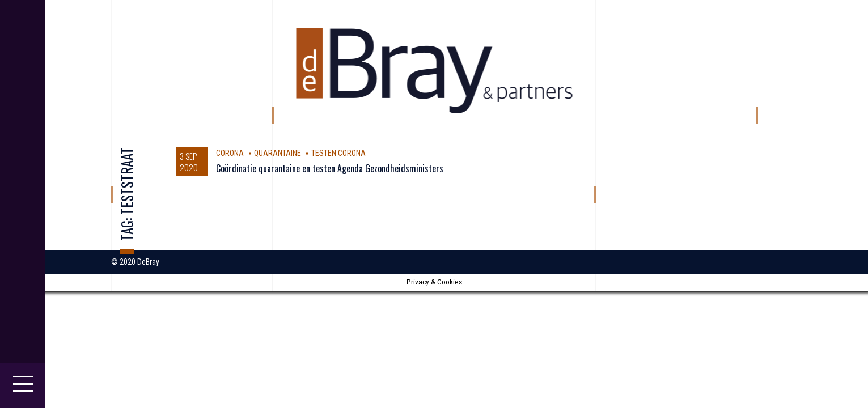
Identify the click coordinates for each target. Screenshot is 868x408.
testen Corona (338, 153)
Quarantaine (278, 153)
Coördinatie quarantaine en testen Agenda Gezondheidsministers (330, 168)
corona (230, 153)
